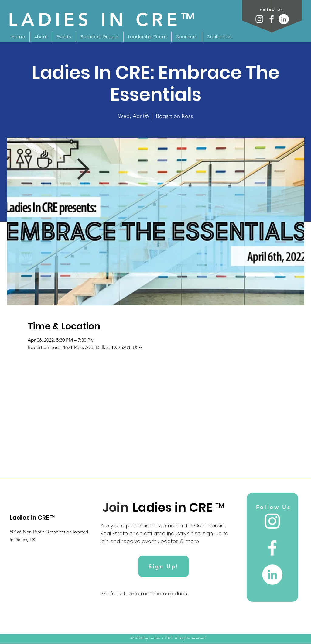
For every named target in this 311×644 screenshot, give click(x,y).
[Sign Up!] (164, 566)
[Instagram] (259, 19)
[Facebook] (272, 19)
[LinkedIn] (284, 19)
